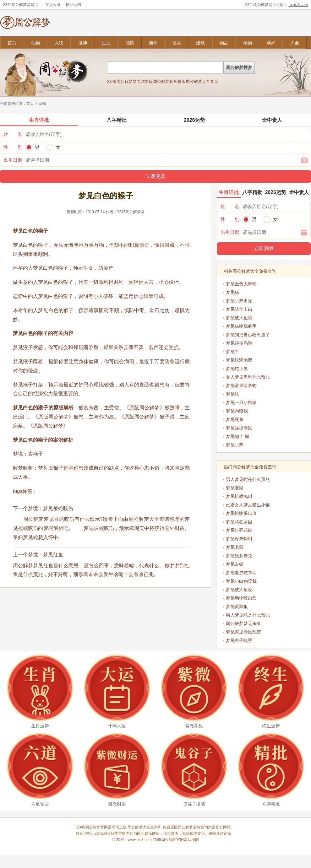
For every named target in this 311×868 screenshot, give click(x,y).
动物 (35, 43)
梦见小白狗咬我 (241, 581)
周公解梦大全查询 (143, 827)
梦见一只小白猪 (241, 402)
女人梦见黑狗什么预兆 (248, 377)
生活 (106, 43)
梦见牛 (232, 352)
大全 (295, 43)
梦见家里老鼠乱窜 (243, 632)
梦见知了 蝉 (237, 436)
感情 (130, 43)
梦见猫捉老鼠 (239, 428)
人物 (59, 43)
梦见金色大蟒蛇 (241, 284)
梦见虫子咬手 (239, 640)
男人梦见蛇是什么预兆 (248, 479)
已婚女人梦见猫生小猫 (248, 505)
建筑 (200, 43)
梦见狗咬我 (237, 411)
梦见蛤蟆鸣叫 (239, 496)
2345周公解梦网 (17, 5)
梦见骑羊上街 (239, 309)
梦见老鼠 (235, 488)
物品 (224, 43)
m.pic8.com (298, 5)
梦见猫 (232, 292)
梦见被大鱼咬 (239, 318)
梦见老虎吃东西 (241, 573)
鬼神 (83, 43)
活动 (177, 43)
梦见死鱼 (235, 419)
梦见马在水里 (239, 522)
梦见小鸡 (235, 445)
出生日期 (13, 160)
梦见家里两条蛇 (241, 385)
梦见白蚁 (235, 564)
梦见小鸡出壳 (239, 301)
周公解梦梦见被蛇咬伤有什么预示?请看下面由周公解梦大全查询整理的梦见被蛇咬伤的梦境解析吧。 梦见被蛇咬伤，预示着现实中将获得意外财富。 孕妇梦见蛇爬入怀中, (106, 528)
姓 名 (13, 134)
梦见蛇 (232, 394)
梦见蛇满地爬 (239, 360)
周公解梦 (185, 827)
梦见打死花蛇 (239, 530)
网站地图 (74, 5)
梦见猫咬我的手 (241, 326)
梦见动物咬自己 (241, 598)
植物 (248, 43)
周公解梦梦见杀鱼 (243, 623)
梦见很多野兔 (239, 556)
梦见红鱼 (53, 555)
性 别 (13, 147)
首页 (12, 43)
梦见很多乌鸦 (239, 343)
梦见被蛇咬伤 (58, 508)
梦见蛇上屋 (237, 369)
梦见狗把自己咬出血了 (248, 335)
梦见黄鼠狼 (237, 607)
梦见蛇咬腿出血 (241, 513)
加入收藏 (53, 5)
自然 (153, 43)
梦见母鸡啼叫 (239, 539)
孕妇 (271, 43)
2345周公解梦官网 (110, 833)
